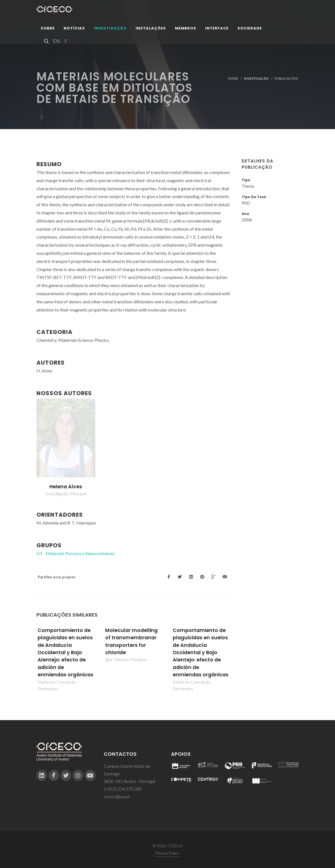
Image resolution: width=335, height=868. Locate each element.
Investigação (110, 29)
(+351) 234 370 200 (123, 789)
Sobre (48, 29)
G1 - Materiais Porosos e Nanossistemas (76, 553)
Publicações (286, 78)
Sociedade (250, 29)
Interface (217, 29)
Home (233, 78)
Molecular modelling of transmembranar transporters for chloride (131, 641)
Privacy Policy (167, 853)
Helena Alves (66, 487)
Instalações (151, 29)
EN (56, 42)
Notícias (74, 29)
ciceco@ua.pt (117, 796)
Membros (186, 29)
